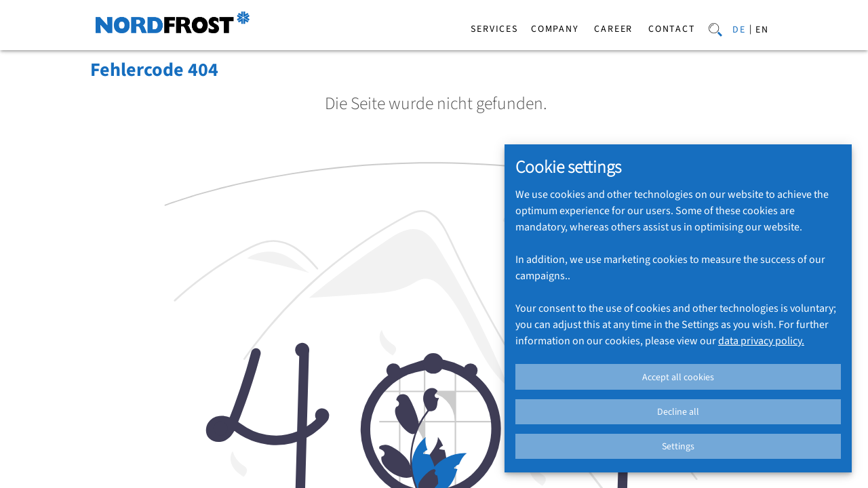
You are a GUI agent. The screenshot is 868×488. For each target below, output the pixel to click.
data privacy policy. (761, 341)
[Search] (715, 28)
